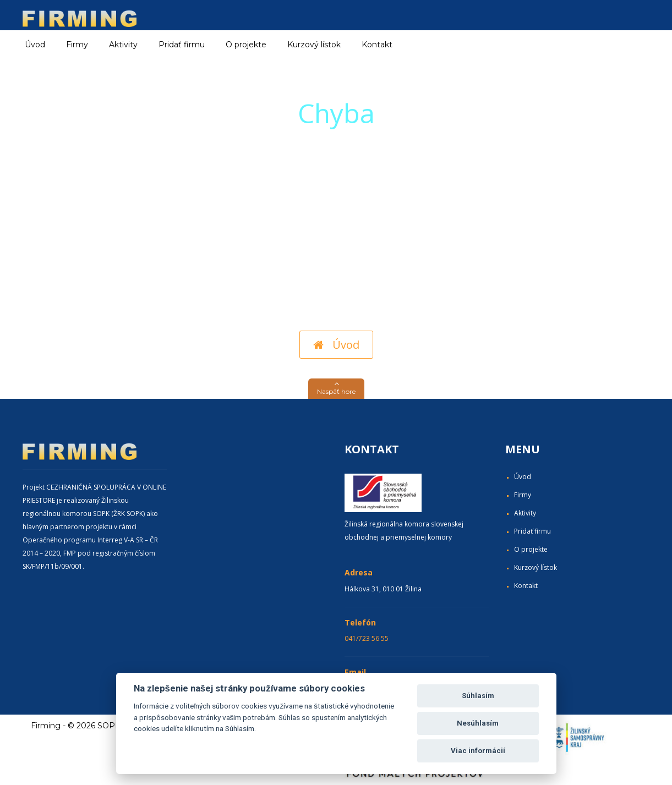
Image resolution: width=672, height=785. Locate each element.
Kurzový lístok (314, 45)
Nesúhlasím (478, 723)
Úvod (35, 45)
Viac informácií (478, 751)
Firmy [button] (77, 45)
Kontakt (377, 45)
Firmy (523, 495)
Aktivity (525, 513)
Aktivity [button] (123, 45)
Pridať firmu (182, 45)
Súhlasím (478, 696)
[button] (336, 389)
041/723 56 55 (367, 638)
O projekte (246, 45)
